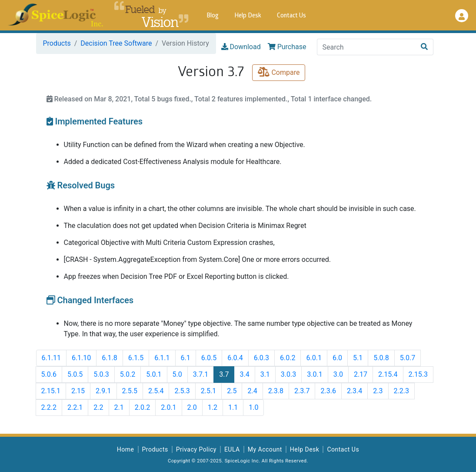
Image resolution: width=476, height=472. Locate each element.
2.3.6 (328, 391)
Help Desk (248, 16)
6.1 (186, 358)
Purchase (287, 47)
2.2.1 (75, 407)
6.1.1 (162, 358)
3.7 (224, 374)
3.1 (265, 374)
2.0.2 (142, 407)
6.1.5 (136, 358)
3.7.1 (201, 374)
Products (57, 43)
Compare (279, 72)
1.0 (253, 407)
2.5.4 (156, 391)
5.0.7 (408, 358)
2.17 (361, 374)
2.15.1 (51, 391)
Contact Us (291, 16)
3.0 (338, 374)
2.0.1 (168, 407)
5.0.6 (49, 374)
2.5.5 (130, 391)
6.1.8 (109, 358)
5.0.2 (128, 374)
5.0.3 (101, 374)
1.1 (233, 407)
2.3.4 (355, 391)
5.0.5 (75, 374)
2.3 (378, 391)
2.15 (78, 391)
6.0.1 (314, 358)
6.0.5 (209, 358)
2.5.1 (208, 391)
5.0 (177, 374)
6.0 (337, 358)
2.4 (252, 391)
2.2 (98, 407)
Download (241, 47)
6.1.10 (81, 358)
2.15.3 (418, 374)
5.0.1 (154, 374)
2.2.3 (401, 391)
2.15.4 (388, 374)
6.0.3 (261, 358)
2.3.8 (276, 391)
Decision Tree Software (116, 43)
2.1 (119, 407)
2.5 (232, 391)
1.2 (213, 407)
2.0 (192, 407)
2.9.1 (103, 391)
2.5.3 (182, 391)
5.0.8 (381, 358)
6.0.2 (288, 358)
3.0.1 (315, 374)
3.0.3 (288, 374)
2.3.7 (302, 391)
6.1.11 (51, 358)
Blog (213, 16)
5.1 (358, 358)
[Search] (366, 47)
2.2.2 (49, 407)
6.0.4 (235, 358)
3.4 (244, 374)
